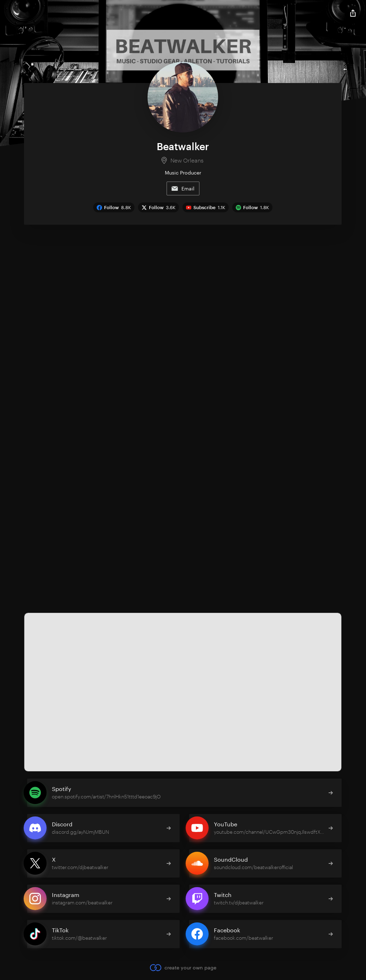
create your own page (183, 968)
